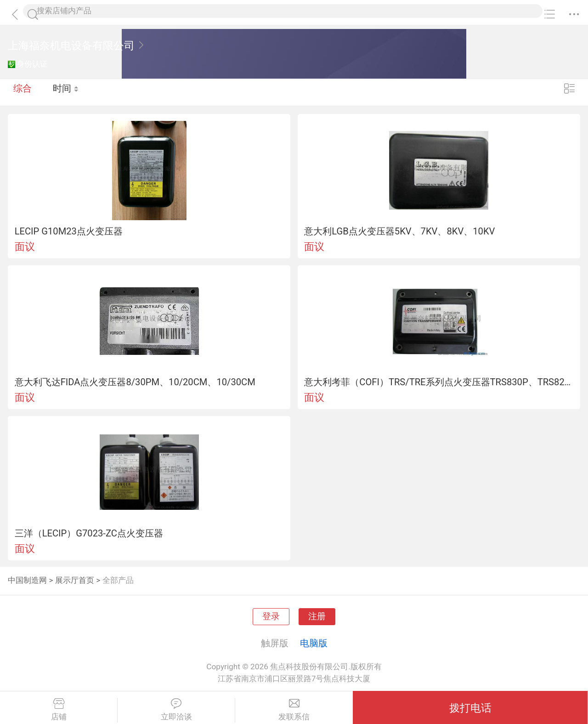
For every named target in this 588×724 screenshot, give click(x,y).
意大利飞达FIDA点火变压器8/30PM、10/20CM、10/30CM (135, 382)
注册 (317, 616)
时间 (66, 92)
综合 (23, 92)
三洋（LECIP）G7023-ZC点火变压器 (89, 533)
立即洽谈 (176, 710)
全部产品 (118, 580)
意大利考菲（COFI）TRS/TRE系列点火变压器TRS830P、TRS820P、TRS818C (439, 382)
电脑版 (314, 643)
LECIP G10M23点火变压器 (69, 231)
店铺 (59, 710)
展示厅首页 (75, 580)
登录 (271, 616)
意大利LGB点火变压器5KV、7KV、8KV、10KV (399, 231)
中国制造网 (27, 580)
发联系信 (294, 710)
